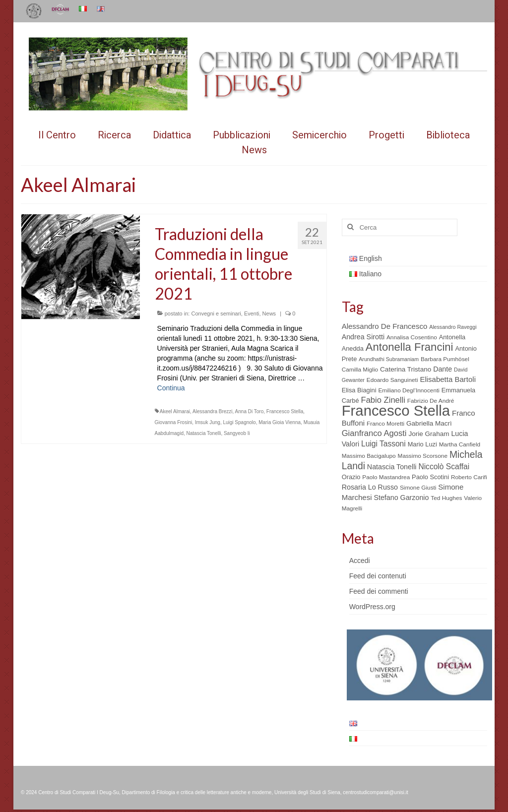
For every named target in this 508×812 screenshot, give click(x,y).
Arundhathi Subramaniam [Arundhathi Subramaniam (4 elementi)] (389, 359)
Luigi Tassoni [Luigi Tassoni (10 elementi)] (383, 444)
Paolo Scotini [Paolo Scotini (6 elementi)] (430, 477)
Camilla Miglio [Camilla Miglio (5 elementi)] (360, 370)
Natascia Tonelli (204, 433)
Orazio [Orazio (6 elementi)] (351, 477)
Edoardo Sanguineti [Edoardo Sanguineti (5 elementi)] (392, 380)
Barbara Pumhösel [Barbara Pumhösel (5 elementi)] (445, 359)
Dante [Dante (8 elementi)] (443, 369)
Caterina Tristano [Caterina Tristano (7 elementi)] (406, 369)
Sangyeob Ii (237, 433)
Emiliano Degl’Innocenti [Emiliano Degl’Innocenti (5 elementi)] (409, 390)
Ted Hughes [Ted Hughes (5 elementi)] (446, 498)
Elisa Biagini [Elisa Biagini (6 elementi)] (359, 390)
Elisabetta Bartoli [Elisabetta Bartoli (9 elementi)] (448, 379)
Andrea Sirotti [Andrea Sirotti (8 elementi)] (363, 337)
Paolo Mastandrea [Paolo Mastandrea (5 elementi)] (386, 477)
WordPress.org (372, 607)
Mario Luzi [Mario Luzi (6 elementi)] (422, 444)
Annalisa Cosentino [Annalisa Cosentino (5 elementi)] (412, 337)
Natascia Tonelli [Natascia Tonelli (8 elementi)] (392, 467)
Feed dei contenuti (378, 576)
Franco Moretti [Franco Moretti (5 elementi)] (385, 424)
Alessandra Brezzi (213, 411)
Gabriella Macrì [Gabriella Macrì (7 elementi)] (429, 423)
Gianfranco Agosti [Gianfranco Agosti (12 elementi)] (374, 433)
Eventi (252, 313)
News (269, 313)
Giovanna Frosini (174, 422)
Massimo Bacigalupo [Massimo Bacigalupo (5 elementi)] (369, 456)
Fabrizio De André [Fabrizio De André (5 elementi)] (431, 401)
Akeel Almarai (175, 411)
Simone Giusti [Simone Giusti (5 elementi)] (418, 488)
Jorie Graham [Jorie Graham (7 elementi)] (429, 434)
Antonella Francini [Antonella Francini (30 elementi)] (410, 347)
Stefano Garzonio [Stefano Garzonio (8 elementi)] (401, 498)
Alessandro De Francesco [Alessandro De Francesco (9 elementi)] (385, 326)
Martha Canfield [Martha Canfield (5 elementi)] (460, 444)
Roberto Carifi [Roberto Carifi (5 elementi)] (469, 477)
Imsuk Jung (208, 422)
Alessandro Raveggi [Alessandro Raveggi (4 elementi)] (453, 327)
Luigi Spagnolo (239, 422)
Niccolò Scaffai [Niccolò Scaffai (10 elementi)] (444, 467)
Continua (171, 388)
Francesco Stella (285, 411)
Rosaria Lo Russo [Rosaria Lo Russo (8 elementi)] (370, 487)
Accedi (360, 561)
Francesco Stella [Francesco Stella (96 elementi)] (396, 410)
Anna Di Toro (250, 411)
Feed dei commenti (379, 591)
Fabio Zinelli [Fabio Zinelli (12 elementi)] (383, 400)
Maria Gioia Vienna (280, 422)
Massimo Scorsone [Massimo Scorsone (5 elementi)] (423, 456)
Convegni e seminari (216, 313)
